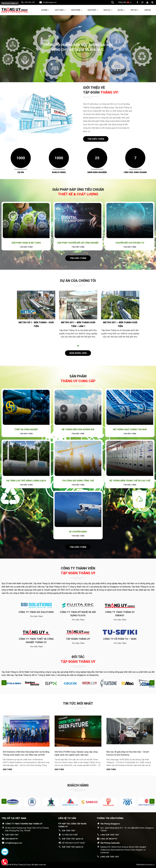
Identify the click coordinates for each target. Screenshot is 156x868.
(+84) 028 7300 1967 (110, 835)
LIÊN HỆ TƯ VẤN (67, 818)
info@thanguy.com (50, 2)
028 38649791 (12, 839)
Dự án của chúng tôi (78, 281)
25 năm (44, 10)
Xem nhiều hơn (78, 353)
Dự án (120, 10)
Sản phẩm (76, 10)
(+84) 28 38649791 (109, 839)
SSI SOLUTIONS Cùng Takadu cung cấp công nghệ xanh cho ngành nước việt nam (76, 753)
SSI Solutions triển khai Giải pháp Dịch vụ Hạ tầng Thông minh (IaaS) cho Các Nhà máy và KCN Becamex (26, 754)
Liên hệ (148, 10)
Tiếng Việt (122, 2)
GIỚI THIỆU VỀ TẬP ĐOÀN (101, 90)
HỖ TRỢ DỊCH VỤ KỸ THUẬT (74, 843)
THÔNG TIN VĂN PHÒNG (110, 818)
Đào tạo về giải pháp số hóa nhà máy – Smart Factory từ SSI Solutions (128, 753)
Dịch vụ (107, 10)
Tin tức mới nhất (78, 704)
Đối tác (78, 659)
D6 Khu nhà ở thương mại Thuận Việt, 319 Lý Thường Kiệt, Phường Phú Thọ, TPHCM (27, 829)
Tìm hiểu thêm (96, 139)
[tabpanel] (36, 314)
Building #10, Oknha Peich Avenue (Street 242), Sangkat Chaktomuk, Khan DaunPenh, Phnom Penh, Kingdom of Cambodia (123, 850)
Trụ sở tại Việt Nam (14, 818)
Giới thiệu (59, 10)
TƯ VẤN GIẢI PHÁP (70, 835)
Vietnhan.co (150, 865)
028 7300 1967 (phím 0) (73, 839)
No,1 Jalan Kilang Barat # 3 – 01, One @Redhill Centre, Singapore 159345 (127, 829)
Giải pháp (92, 10)
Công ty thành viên (78, 571)
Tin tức (134, 10)
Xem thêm (7, 769)
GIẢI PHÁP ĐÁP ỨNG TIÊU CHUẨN (78, 192)
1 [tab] (78, 346)
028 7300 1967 (30, 2)
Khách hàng (78, 785)
